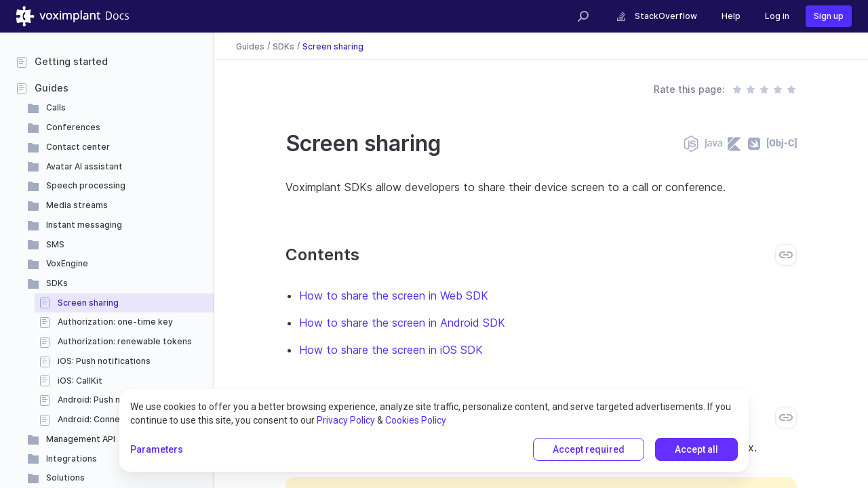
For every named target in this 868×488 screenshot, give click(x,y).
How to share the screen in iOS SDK (391, 350)
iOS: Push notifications (104, 361)
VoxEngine (67, 263)
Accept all (696, 449)
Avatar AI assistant (84, 166)
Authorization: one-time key (115, 322)
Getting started (71, 61)
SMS (55, 244)
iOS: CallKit (80, 381)
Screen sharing (88, 303)
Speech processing (86, 185)
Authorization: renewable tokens (125, 341)
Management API (81, 439)
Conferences (73, 127)
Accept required (589, 449)
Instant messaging (84, 225)
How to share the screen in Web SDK (394, 296)
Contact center (78, 147)
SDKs (57, 283)
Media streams (77, 205)
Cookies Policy (416, 420)
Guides (52, 88)
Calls (56, 107)
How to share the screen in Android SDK (402, 323)
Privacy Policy (346, 420)
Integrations (72, 459)
